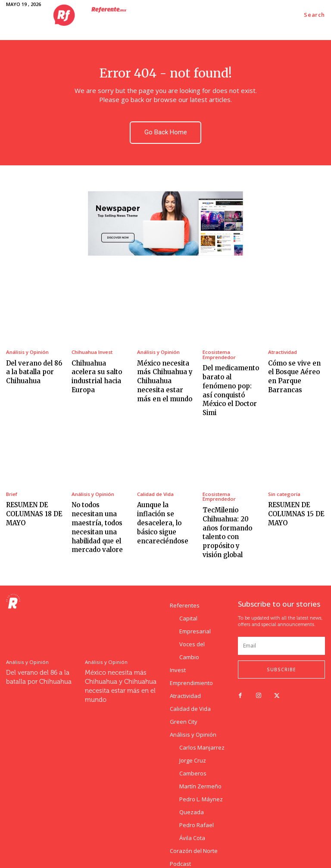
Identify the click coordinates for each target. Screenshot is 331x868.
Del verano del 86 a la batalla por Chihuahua (33, 368)
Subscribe (281, 637)
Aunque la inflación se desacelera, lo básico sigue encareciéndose (165, 499)
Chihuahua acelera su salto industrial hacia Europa (98, 368)
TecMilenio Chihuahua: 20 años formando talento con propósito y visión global (230, 508)
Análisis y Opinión (27, 350)
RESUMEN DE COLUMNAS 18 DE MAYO (31, 495)
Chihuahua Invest (92, 350)
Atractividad (282, 350)
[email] (281, 614)
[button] (314, 15)
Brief (12, 477)
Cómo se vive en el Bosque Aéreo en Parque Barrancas (295, 368)
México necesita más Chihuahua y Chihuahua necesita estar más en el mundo (165, 376)
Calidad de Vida (155, 477)
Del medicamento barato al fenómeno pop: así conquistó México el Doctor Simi (231, 381)
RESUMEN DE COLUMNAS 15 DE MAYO (293, 495)
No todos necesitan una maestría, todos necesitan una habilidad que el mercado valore (100, 503)
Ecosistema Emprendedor (219, 352)
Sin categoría (284, 477)
